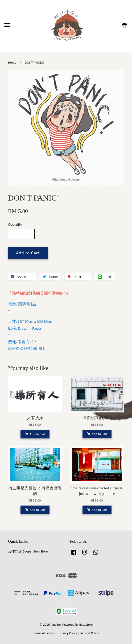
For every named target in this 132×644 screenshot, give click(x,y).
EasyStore (86, 625)
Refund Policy (90, 633)
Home (12, 62)
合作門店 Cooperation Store (28, 551)
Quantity (15, 224)
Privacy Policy (68, 633)
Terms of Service (44, 633)
